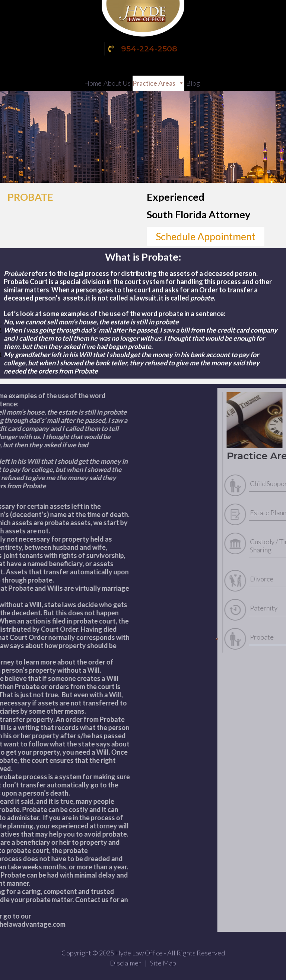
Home (93, 83)
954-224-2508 (142, 49)
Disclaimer (125, 963)
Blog (193, 83)
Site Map (163, 963)
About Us (117, 83)
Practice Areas (154, 83)
